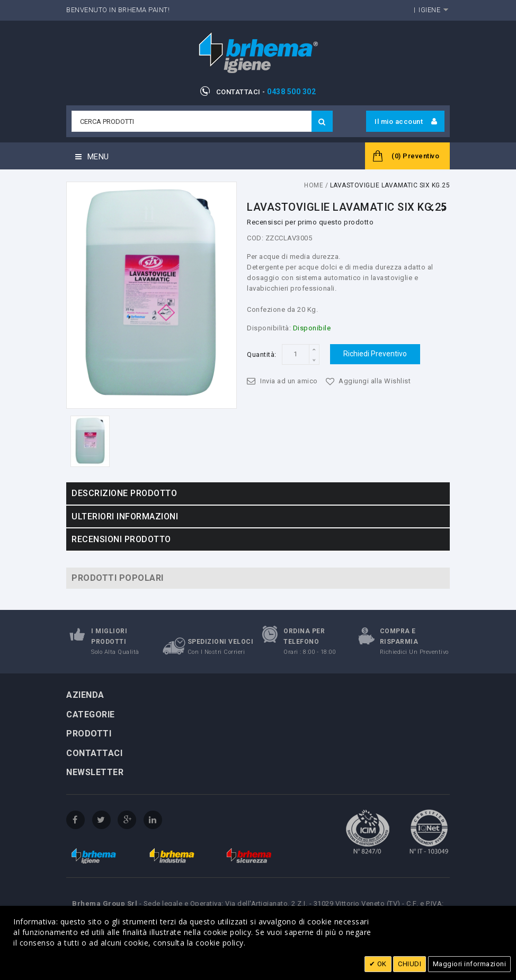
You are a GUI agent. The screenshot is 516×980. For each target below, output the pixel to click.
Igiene (429, 10)
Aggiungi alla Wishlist (375, 381)
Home (314, 185)
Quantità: (262, 354)
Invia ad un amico (289, 381)
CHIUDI (410, 964)
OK (381, 964)
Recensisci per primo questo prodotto (310, 222)
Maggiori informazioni (470, 964)
